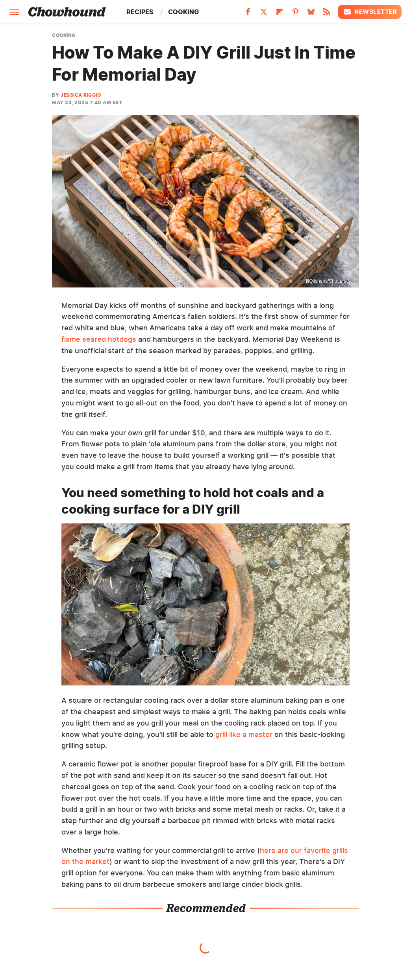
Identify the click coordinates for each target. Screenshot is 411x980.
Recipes (140, 12)
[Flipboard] (280, 14)
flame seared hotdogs (99, 339)
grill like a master (244, 734)
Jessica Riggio (81, 95)
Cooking (183, 12)
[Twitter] (264, 14)
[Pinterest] (295, 14)
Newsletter (370, 12)
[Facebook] (248, 14)
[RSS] (327, 14)
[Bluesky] (311, 14)
